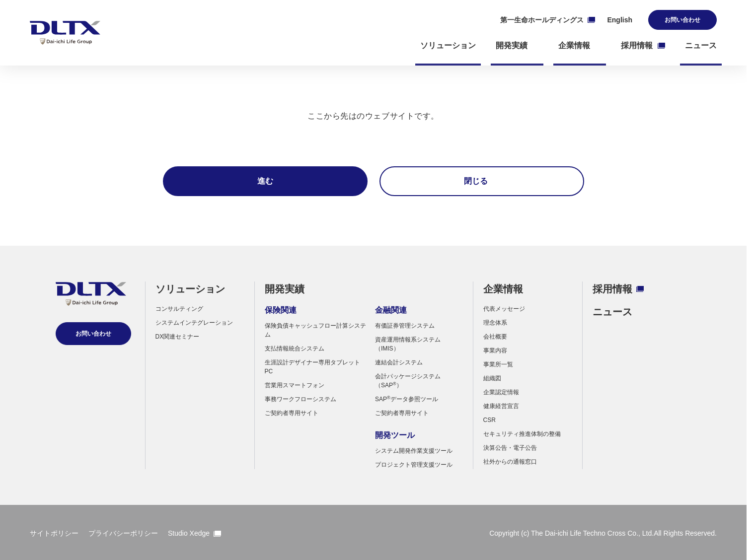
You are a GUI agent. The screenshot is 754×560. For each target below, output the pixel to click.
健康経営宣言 (501, 406)
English (620, 20)
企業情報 (503, 289)
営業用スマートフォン (295, 385)
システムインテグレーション (194, 323)
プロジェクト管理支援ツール (414, 465)
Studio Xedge (194, 533)
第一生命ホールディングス (548, 20)
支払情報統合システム (295, 349)
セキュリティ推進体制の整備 (522, 434)
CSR (490, 420)
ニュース (612, 312)
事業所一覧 (498, 364)
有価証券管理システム (405, 326)
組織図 (492, 378)
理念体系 (495, 323)
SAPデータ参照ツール (407, 399)
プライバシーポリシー (123, 533)
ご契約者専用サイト (292, 413)
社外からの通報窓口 (510, 462)
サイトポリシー (54, 533)
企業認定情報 (501, 392)
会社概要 (495, 337)
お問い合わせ (682, 20)
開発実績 (285, 289)
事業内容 (495, 350)
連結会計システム (399, 362)
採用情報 (618, 289)
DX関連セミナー (178, 337)
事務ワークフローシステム (301, 399)
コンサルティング (179, 309)
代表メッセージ (504, 309)
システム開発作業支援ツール (414, 451)
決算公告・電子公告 (510, 448)
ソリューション (190, 289)
